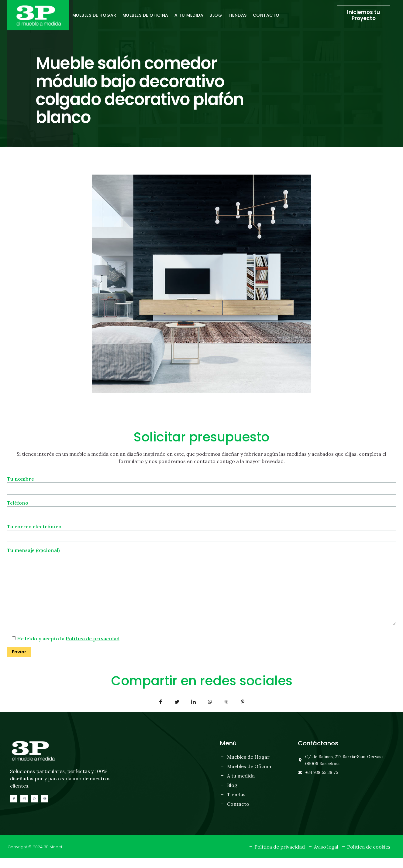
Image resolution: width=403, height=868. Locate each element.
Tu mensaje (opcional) (201, 592)
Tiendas (237, 15)
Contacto (266, 15)
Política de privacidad (93, 648)
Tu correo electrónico (201, 533)
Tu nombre (201, 484)
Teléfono (201, 508)
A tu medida (189, 15)
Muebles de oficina (145, 15)
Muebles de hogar (94, 15)
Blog (216, 15)
